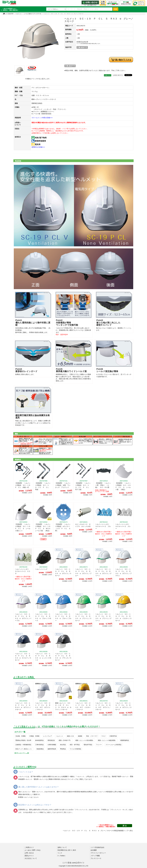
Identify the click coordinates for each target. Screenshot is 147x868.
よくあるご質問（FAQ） (33, 850)
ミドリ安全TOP (8, 14)
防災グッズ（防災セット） (24, 749)
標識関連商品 (125, 740)
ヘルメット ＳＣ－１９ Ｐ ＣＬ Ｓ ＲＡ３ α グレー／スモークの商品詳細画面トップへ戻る (98, 831)
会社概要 (94, 850)
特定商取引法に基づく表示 (67, 850)
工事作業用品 (39, 745)
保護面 (80, 736)
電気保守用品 (88, 745)
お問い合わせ (29, 853)
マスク (104, 736)
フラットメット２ (81, 810)
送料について (62, 847)
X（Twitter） (62, 856)
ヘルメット (18, 14)
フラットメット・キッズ (119, 810)
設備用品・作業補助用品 (23, 745)
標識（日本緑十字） (65, 740)
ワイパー (99, 745)
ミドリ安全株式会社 (97, 847)
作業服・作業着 (34, 736)
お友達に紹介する (118, 75)
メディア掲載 (95, 856)
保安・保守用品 (75, 745)
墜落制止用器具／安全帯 (23, 740)
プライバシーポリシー (98, 853)
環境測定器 (51, 740)
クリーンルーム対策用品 (114, 745)
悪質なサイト (29, 856)
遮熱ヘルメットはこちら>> (29, 797)
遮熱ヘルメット (38, 792)
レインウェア (48, 736)
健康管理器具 (52, 749)
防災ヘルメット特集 (36, 812)
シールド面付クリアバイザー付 (32, 14)
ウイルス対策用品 (75, 749)
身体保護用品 (39, 740)
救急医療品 (40, 749)
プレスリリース (96, 858)
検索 (116, 9)
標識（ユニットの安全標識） (85, 740)
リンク (60, 853)
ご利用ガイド (29, 847)
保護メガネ (70, 736)
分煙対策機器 (52, 745)
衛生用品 (63, 745)
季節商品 (63, 749)
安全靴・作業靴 (21, 736)
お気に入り (108, 75)
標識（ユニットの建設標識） (107, 740)
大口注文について (31, 858)
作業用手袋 (113, 736)
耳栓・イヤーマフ (92, 736)
